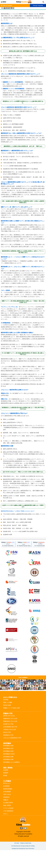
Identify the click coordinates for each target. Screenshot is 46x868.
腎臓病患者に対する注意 (10, 719)
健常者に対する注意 (9, 716)
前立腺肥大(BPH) (8, 803)
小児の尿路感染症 (8, 811)
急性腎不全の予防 (8, 724)
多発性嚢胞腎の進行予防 (10, 727)
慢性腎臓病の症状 (8, 748)
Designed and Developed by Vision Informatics (23, 849)
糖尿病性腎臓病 (8, 789)
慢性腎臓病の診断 (8, 757)
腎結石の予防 (7, 732)
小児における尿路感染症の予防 (12, 738)
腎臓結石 (6, 800)
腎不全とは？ (7, 783)
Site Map (17, 843)
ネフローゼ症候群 (8, 808)
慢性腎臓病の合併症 (9, 754)
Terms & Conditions (26, 843)
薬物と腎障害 (7, 805)
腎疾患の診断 (7, 705)
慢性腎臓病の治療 (8, 759)
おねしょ (6, 814)
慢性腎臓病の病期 (8, 751)
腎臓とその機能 (8, 702)
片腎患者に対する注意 (10, 730)
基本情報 (6, 700)
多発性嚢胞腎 (7, 792)
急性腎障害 (6, 786)
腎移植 (5, 776)
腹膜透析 (6, 773)
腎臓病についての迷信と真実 (11, 708)
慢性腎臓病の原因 (8, 746)
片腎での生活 (7, 794)
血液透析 (6, 770)
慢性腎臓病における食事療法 (11, 762)
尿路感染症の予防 (8, 735)
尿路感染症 (6, 797)
